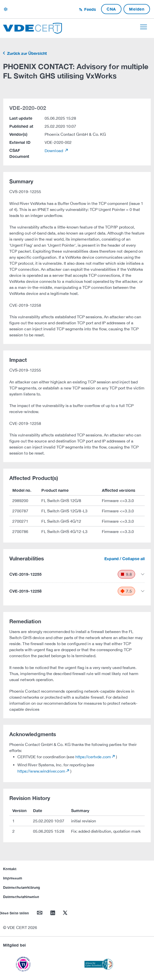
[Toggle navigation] (144, 27)
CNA (111, 9)
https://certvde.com (93, 757)
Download (54, 151)
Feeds (89, 9)
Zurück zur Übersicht (26, 53)
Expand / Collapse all (125, 559)
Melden (137, 9)
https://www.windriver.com (41, 771)
